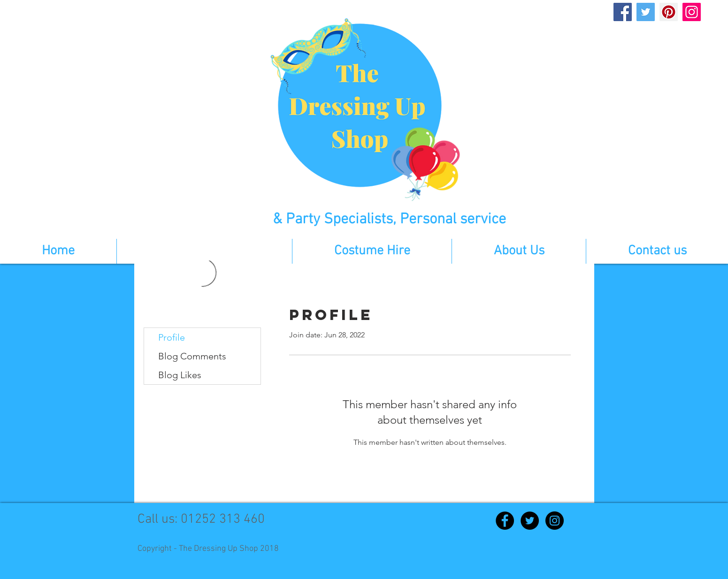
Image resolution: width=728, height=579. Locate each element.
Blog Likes (180, 375)
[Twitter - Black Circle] (530, 521)
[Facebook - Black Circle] (505, 521)
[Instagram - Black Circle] (555, 521)
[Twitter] (646, 12)
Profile (172, 337)
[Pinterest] (669, 12)
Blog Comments (192, 356)
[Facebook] (623, 12)
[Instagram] (692, 12)
